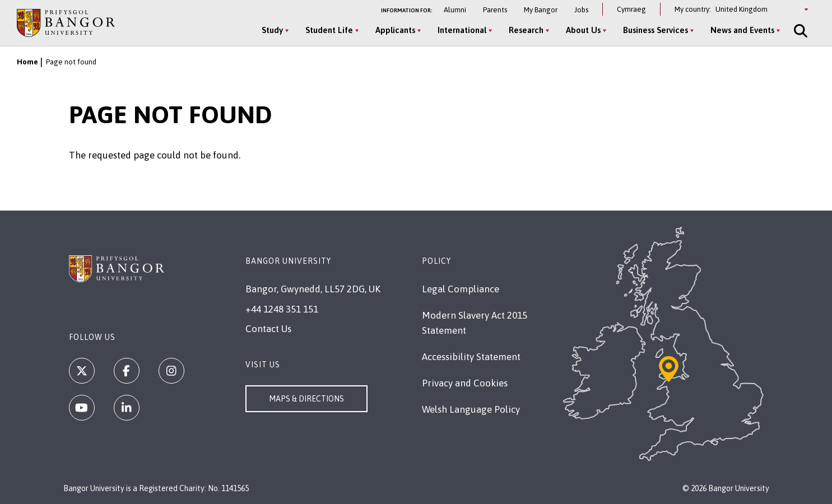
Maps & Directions (306, 399)
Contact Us (268, 329)
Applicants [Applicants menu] (395, 30)
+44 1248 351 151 (282, 309)
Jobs (581, 10)
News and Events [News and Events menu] (742, 30)
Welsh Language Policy (471, 409)
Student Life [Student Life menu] (329, 30)
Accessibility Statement (471, 357)
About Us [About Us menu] (583, 30)
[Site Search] (800, 31)
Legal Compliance (461, 289)
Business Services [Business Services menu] (656, 30)
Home (27, 62)
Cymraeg (631, 9)
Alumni (455, 10)
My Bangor (541, 10)
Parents (495, 10)
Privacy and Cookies (465, 383)
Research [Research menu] (526, 30)
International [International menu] (462, 30)
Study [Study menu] (272, 30)
